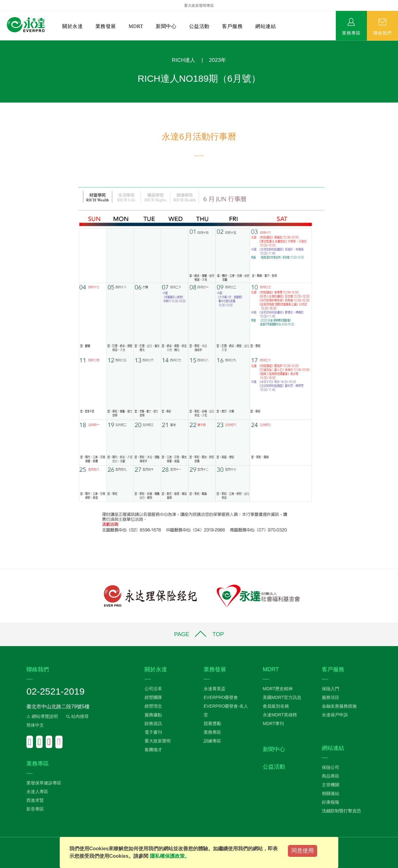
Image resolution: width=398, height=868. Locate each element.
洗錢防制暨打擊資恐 (341, 811)
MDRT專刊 (273, 723)
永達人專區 (37, 792)
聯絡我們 (382, 33)
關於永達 (72, 26)
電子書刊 (153, 732)
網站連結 (266, 26)
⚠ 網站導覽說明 (42, 716)
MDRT (136, 26)
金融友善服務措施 (339, 706)
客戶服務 (232, 26)
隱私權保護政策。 (170, 856)
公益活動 (199, 26)
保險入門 (331, 689)
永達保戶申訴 (335, 715)
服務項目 (331, 697)
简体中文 (35, 725)
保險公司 (331, 767)
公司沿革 (153, 689)
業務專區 (351, 33)
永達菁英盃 (215, 689)
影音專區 (35, 809)
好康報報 (331, 802)
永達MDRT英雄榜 (280, 715)
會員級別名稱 (276, 706)
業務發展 (106, 26)
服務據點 (153, 715)
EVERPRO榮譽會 (221, 697)
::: (2, 44)
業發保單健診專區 (44, 783)
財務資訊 (153, 723)
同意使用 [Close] (303, 851)
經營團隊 (153, 697)
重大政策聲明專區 (199, 6)
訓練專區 (212, 741)
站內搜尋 (77, 716)
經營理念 (153, 706)
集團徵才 (153, 750)
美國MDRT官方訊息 (282, 697)
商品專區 (331, 776)
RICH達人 (184, 60)
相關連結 (331, 793)
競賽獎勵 (212, 723)
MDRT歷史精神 (278, 689)
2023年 (218, 60)
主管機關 (331, 785)
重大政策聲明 (158, 741)
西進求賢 (35, 800)
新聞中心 (166, 26)
